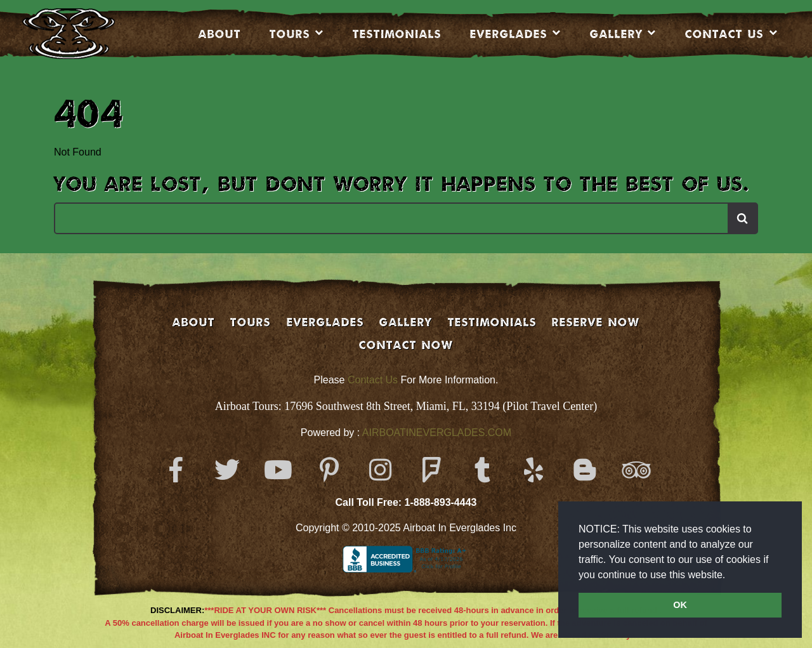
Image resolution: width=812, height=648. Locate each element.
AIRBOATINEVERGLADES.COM (437, 433)
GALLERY (406, 322)
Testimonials (397, 34)
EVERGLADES (509, 34)
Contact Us (373, 380)
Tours (290, 34)
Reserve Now (596, 322)
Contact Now (406, 345)
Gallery (616, 34)
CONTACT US (724, 34)
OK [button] (680, 605)
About (220, 34)
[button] (730, 576)
